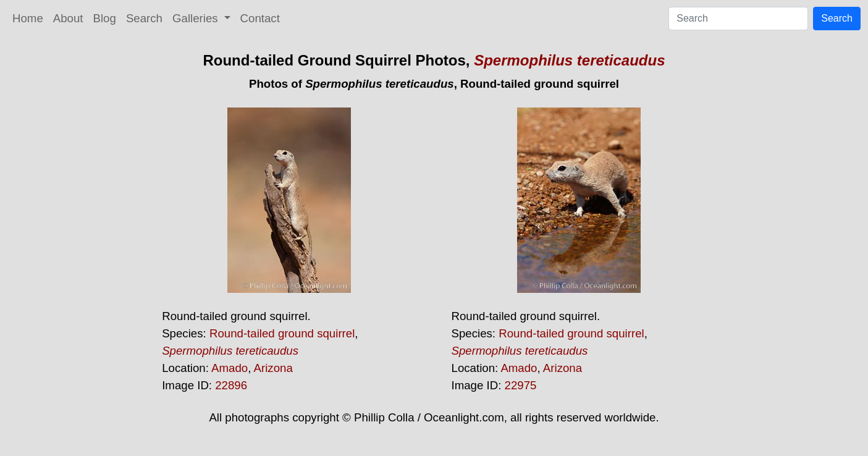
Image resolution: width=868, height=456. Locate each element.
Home (28, 18)
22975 (521, 385)
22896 (231, 385)
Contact (260, 18)
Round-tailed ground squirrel (282, 333)
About (68, 18)
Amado (230, 368)
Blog (105, 18)
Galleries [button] (197, 18)
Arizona (273, 368)
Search (144, 18)
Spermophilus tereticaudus (569, 60)
